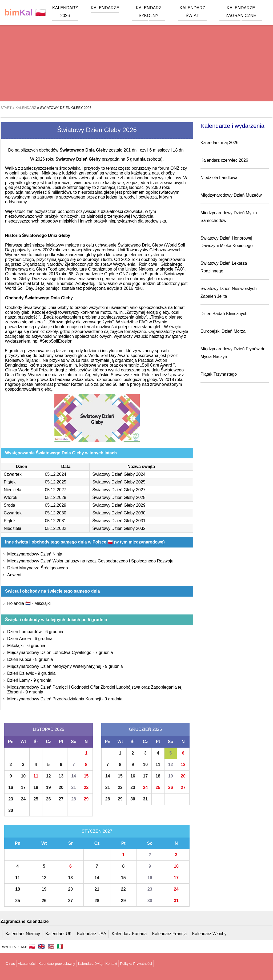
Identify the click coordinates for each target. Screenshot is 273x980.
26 (49, 799)
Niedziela (13, 490)
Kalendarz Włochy (209, 934)
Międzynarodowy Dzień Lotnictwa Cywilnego (49, 652)
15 (86, 776)
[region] (136, 59)
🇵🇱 (25, 13)
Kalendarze (105, 8)
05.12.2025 (55, 482)
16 (11, 787)
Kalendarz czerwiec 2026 (224, 160)
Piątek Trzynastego (219, 374)
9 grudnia (114, 666)
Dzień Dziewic (21, 673)
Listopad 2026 (49, 729)
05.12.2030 (55, 513)
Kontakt (111, 964)
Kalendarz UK (59, 934)
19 (49, 787)
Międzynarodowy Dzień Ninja (35, 554)
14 (74, 776)
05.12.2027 (55, 490)
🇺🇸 (51, 946)
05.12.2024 (55, 474)
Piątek (10, 482)
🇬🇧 (41, 946)
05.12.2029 (55, 505)
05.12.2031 (55, 521)
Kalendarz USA (92, 934)
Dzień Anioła (19, 639)
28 (74, 799)
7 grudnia (104, 652)
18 (36, 787)
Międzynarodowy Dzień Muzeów (231, 195)
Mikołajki (43, 603)
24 (23, 799)
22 (86, 787)
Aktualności (27, 964)
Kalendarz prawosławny (57, 964)
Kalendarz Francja (170, 934)
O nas (10, 964)
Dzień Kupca (19, 659)
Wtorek (11, 497)
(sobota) (144, 159)
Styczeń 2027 (97, 831)
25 (36, 799)
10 (23, 776)
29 (86, 799)
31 (145, 799)
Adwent (14, 575)
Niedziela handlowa (219, 178)
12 (49, 776)
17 (23, 787)
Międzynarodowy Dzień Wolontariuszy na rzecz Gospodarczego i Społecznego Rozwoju (90, 561)
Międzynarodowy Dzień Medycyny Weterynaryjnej (54, 666)
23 (11, 799)
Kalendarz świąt (90, 964)
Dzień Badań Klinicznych (224, 314)
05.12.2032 (55, 528)
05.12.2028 (55, 497)
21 (74, 787)
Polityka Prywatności (136, 964)
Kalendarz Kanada (129, 934)
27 (61, 799)
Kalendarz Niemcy (23, 934)
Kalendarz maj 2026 (219, 143)
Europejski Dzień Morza (223, 331)
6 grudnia (54, 632)
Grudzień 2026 (145, 729)
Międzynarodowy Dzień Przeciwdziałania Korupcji (54, 699)
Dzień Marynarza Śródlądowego (38, 568)
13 (61, 776)
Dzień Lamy (18, 680)
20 (61, 787)
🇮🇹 (60, 946)
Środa (9, 505)
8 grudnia (44, 659)
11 (36, 776)
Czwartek (13, 474)
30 (11, 810)
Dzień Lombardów (24, 632)
